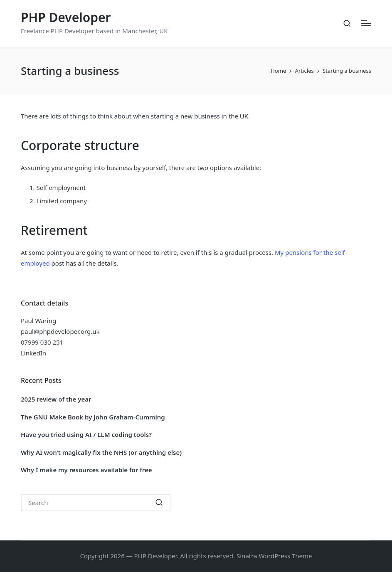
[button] (159, 503)
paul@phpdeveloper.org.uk (60, 331)
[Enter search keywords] (96, 503)
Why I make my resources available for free (86, 470)
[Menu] (366, 23)
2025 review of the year (56, 399)
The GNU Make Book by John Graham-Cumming (93, 417)
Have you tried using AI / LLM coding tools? (86, 434)
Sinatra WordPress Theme (274, 556)
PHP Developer (66, 17)
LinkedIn (33, 353)
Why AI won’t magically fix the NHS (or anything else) (101, 452)
